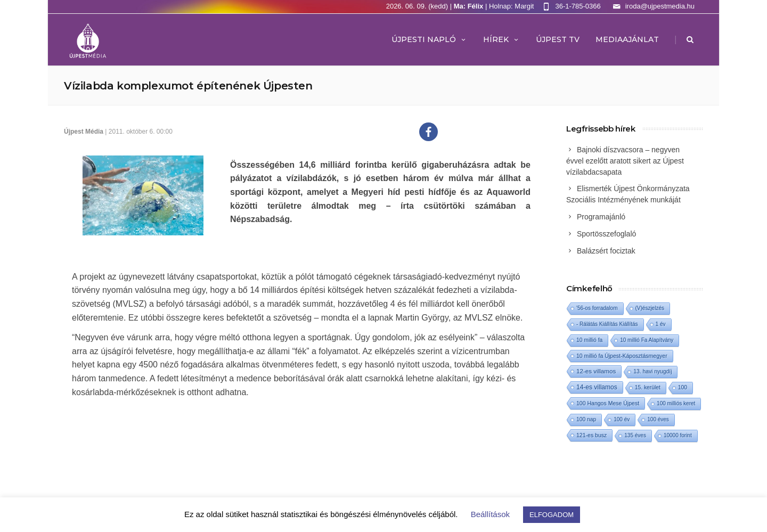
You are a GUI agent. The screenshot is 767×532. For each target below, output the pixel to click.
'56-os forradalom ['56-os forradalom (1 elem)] (597, 308)
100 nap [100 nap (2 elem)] (586, 419)
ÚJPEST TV (558, 39)
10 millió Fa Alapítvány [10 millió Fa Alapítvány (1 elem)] (647, 340)
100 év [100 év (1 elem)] (622, 419)
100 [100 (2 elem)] (683, 387)
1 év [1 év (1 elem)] (661, 324)
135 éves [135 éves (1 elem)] (635, 435)
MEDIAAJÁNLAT (627, 39)
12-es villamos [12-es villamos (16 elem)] (596, 371)
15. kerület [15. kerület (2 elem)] (648, 387)
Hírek (501, 39)
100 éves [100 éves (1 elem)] (658, 419)
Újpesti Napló (429, 39)
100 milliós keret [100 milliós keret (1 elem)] (676, 403)
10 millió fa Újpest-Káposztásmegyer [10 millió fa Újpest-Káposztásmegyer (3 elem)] (622, 356)
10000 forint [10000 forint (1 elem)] (678, 435)
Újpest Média (84, 132)
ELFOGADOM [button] (552, 515)
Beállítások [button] (490, 514)
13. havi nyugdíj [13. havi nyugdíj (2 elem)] (652, 371)
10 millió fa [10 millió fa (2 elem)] (589, 340)
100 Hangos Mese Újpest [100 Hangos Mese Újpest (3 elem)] (608, 403)
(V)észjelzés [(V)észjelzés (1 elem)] (650, 308)
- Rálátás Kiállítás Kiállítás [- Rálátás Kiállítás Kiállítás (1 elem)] (607, 324)
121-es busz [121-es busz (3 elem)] (591, 435)
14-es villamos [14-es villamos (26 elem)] (597, 387)
